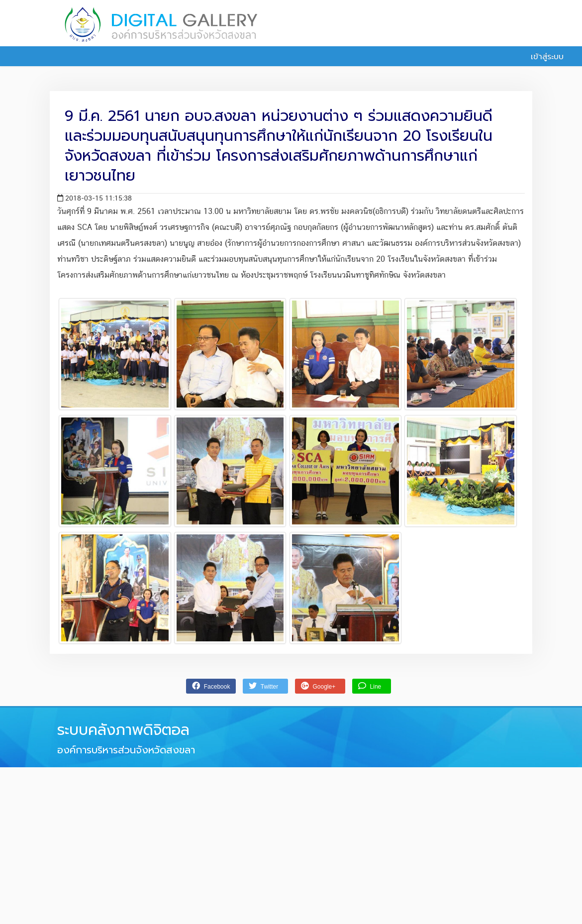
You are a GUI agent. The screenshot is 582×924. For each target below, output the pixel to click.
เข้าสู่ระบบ (542, 57)
